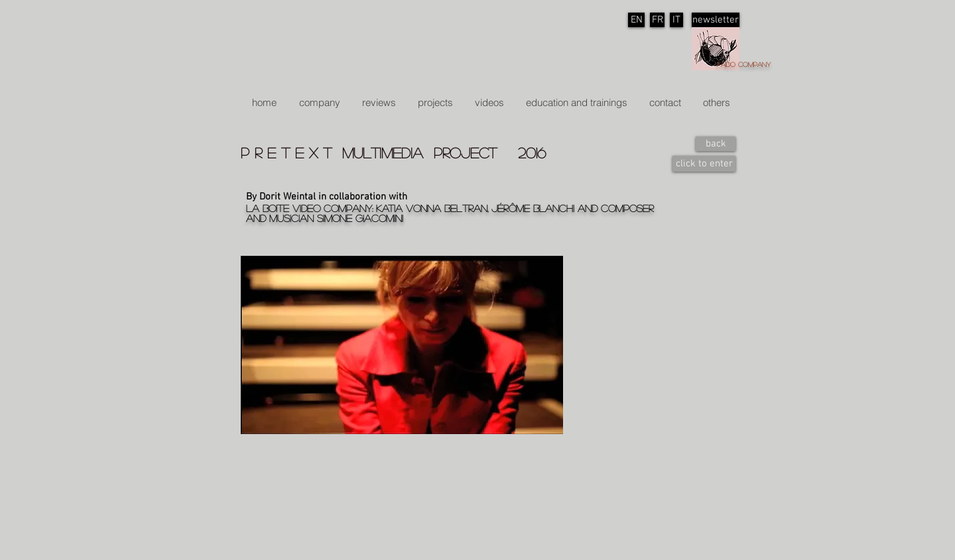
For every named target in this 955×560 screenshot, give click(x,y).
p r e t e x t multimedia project (379, 152)
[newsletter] (716, 20)
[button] (435, 103)
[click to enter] (704, 164)
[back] (716, 144)
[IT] (676, 20)
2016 (532, 152)
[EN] (636, 20)
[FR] (657, 20)
